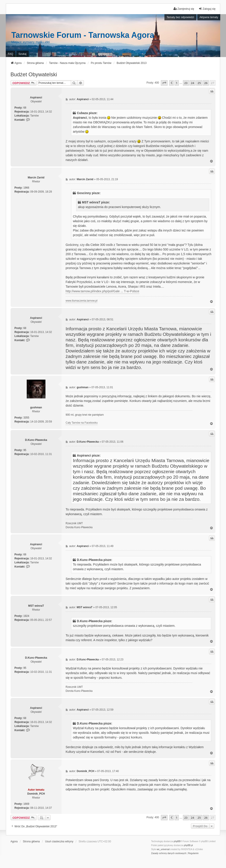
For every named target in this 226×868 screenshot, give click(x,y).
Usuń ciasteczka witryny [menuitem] (59, 841)
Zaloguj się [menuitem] (207, 9)
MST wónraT (36, 606)
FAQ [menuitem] (11, 54)
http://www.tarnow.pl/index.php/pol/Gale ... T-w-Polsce (102, 291)
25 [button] (199, 83)
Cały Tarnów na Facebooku (82, 423)
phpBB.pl (188, 845)
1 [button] (177, 83)
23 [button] (186, 83)
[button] (164, 83)
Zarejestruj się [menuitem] (184, 9)
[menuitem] (169, 853)
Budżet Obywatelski (34, 74)
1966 (26, 188)
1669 (26, 804)
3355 (26, 418)
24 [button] (193, 83)
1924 (26, 616)
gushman (36, 407)
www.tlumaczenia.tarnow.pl (81, 301)
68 (25, 108)
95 (25, 450)
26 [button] (206, 83)
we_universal (163, 849)
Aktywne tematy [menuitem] (209, 17)
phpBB (177, 841)
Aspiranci (36, 98)
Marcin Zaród (36, 178)
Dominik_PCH (36, 794)
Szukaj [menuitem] (23, 54)
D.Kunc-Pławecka (36, 440)
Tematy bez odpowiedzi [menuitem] (180, 17)
